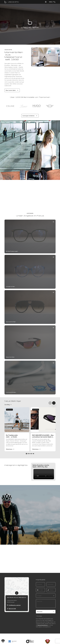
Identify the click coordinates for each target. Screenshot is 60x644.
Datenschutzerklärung (43, 625)
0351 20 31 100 (12, 609)
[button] (26, 454)
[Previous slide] (50, 403)
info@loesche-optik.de (15, 605)
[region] (30, 106)
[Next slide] (54, 403)
